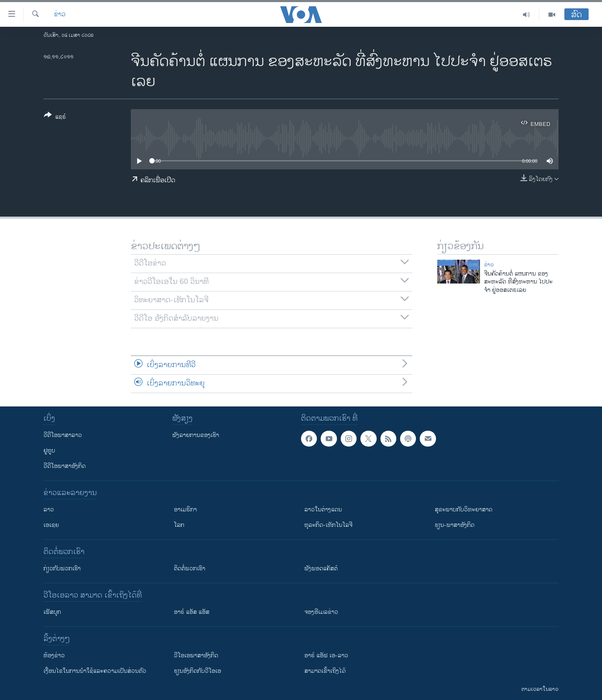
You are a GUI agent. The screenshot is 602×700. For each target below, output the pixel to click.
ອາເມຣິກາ (185, 510)
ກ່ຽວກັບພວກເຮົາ (62, 568)
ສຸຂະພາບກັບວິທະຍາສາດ (464, 510)
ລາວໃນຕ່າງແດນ (323, 510)
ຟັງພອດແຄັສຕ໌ (321, 568)
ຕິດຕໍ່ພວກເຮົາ (190, 568)
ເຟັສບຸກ (52, 612)
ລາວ (49, 510)
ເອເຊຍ (51, 525)
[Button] (55, 118)
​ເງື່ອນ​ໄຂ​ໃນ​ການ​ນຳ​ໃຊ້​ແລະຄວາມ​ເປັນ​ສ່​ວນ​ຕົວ (95, 671)
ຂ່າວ (60, 15)
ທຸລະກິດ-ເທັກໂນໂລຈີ (328, 525)
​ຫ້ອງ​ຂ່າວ (54, 655)
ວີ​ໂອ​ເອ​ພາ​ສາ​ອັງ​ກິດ (196, 655)
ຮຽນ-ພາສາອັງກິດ (455, 525)
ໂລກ (179, 525)
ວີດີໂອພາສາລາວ (63, 435)
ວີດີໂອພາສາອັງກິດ (65, 466)
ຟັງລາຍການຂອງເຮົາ (196, 435)
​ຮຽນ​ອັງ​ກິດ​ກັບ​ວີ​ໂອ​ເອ (198, 671)
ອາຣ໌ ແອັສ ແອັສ (192, 612)
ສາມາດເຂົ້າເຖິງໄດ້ (325, 671)
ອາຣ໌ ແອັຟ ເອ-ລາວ (326, 655)
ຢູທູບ (49, 451)
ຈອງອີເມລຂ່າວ (321, 612)
